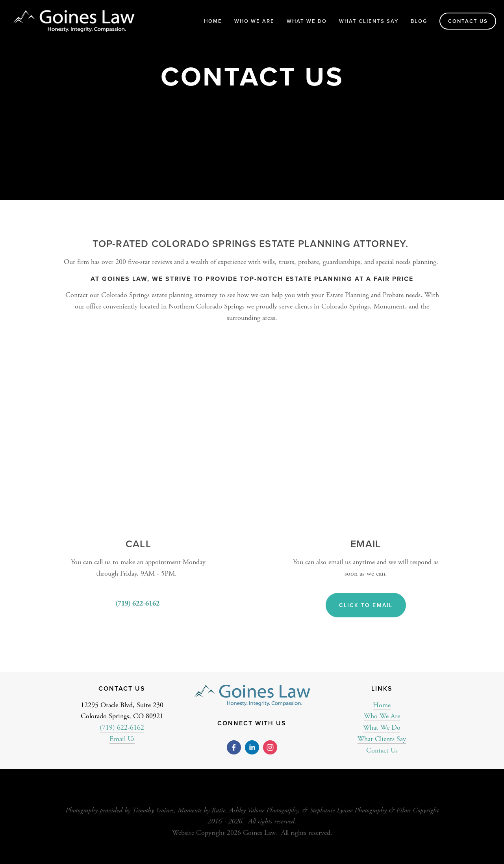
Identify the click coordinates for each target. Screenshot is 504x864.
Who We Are (382, 716)
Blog (419, 21)
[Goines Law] (270, 747)
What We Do (382, 727)
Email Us (122, 739)
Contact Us (468, 21)
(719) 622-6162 (122, 727)
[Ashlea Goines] (252, 747)
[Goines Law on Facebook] (234, 747)
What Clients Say (369, 21)
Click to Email (366, 605)
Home (213, 21)
